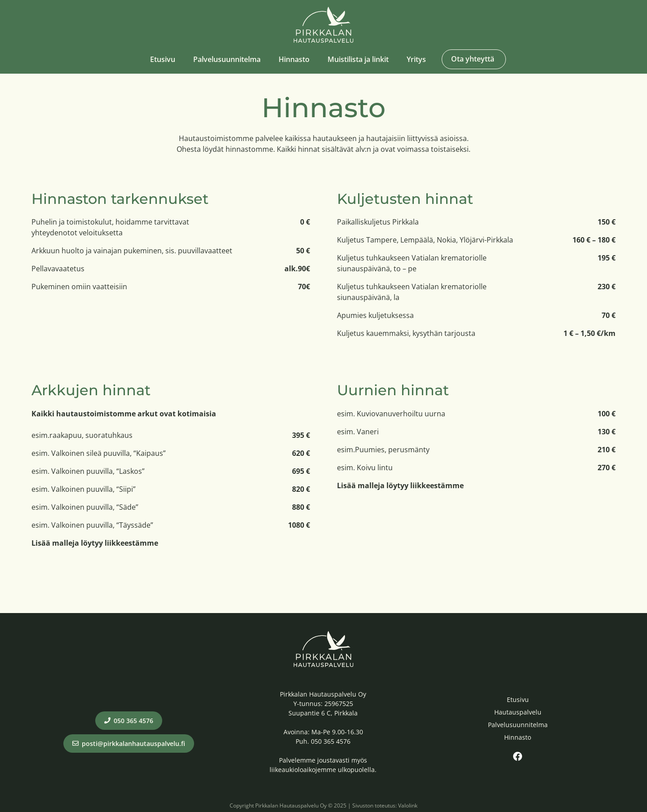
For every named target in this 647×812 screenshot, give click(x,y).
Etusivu (163, 59)
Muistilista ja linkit (358, 59)
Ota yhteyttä (473, 59)
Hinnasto (294, 59)
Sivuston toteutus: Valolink (385, 805)
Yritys (416, 59)
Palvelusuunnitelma (227, 59)
